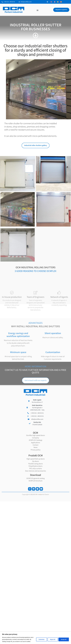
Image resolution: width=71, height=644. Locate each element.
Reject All (53, 639)
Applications (36, 498)
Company (36, 494)
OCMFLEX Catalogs (36, 496)
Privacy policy (36, 506)
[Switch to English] (51, 2)
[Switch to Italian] (58, 2)
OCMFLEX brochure (35, 537)
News (35, 503)
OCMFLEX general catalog (35, 534)
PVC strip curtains (36, 524)
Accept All (64, 639)
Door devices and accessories (36, 527)
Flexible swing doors (35, 520)
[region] (35, 638)
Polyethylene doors (35, 522)
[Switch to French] (55, 2)
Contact (36, 501)
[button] (38, 10)
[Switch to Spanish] (61, 2)
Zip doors (35, 517)
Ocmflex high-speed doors (36, 491)
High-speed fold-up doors (36, 515)
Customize (42, 639)
